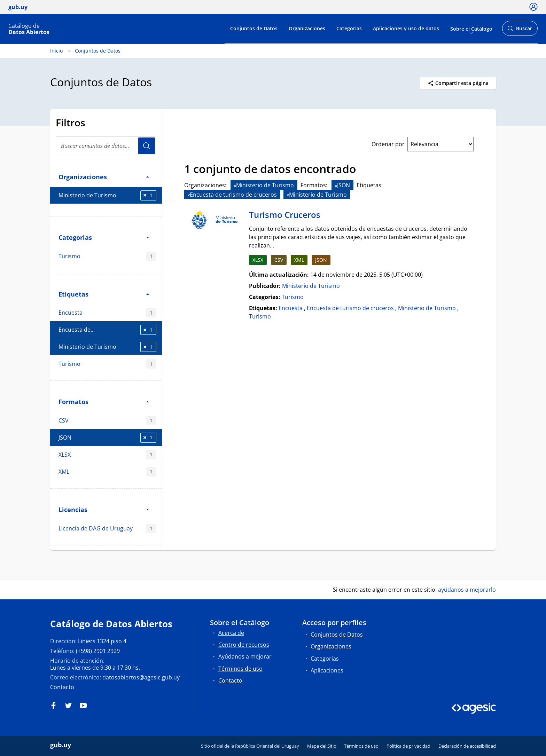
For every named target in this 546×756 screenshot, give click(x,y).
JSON (107, 438)
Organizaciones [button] (104, 177)
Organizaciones (307, 28)
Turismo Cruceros (285, 215)
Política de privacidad (408, 746)
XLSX (107, 455)
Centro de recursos (244, 645)
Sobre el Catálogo (471, 28)
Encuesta (107, 313)
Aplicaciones (327, 670)
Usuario (147, 146)
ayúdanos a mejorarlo (467, 590)
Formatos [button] (104, 401)
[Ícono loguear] (533, 7)
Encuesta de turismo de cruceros (350, 308)
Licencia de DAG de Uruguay (107, 529)
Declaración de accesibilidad (467, 746)
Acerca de (231, 633)
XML (107, 472)
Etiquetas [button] (104, 294)
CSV (107, 421)
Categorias (349, 28)
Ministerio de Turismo (107, 195)
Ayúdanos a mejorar (245, 656)
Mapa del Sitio (322, 746)
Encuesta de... (107, 330)
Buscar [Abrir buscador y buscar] (520, 30)
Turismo (107, 256)
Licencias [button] (104, 509)
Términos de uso (240, 669)
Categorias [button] (104, 237)
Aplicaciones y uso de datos (406, 28)
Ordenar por (388, 144)
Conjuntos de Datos (254, 28)
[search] (106, 146)
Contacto (62, 687)
